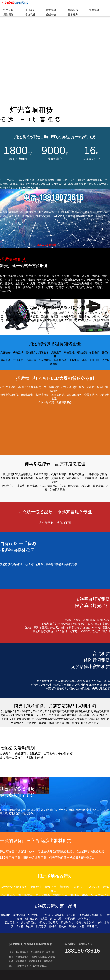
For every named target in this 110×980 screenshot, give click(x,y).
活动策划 (30, 15)
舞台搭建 (51, 10)
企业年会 (51, 15)
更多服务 (73, 15)
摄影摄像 (8, 15)
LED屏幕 (30, 10)
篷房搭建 (94, 10)
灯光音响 (8, 10)
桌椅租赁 (73, 10)
